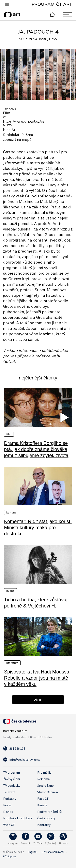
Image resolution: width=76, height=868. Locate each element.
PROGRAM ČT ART (52, 4)
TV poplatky (12, 785)
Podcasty (10, 799)
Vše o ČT (9, 825)
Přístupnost (10, 856)
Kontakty (44, 825)
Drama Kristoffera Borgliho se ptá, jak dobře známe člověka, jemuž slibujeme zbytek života (36, 449)
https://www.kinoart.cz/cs (24, 121)
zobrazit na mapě (17, 139)
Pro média (44, 772)
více (38, 700)
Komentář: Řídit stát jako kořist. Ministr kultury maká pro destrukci (38, 527)
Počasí (8, 805)
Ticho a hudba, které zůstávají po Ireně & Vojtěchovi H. (36, 603)
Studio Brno (45, 785)
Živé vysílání (12, 779)
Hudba (10, 591)
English (32, 852)
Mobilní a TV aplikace (18, 818)
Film (9, 434)
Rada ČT (43, 799)
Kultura (11, 512)
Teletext (9, 792)
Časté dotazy (46, 818)
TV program (12, 772)
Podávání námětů (49, 812)
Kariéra (42, 805)
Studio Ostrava (48, 792)
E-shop (8, 812)
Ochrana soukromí (53, 852)
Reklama (43, 779)
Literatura (12, 663)
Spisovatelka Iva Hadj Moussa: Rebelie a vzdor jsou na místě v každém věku (37, 678)
